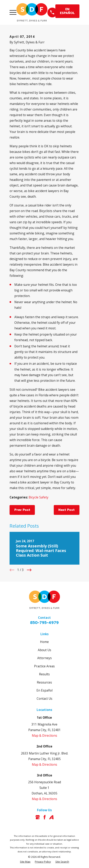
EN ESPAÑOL (67, 11)
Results (44, 674)
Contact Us (44, 699)
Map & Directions (44, 735)
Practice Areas (44, 666)
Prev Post (22, 510)
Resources (44, 682)
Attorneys (44, 658)
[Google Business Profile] (38, 817)
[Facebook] (45, 817)
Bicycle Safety (39, 497)
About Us (44, 650)
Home (44, 642)
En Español (44, 690)
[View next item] (29, 570)
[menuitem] (25, 862)
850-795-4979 (44, 623)
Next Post (67, 510)
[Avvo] (51, 817)
